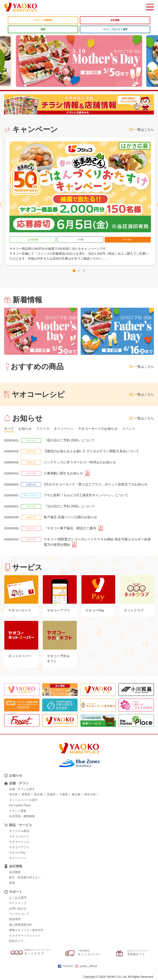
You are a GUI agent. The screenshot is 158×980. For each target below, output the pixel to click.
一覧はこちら (141, 130)
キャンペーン (18, 859)
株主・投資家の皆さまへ (25, 878)
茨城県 (51, 795)
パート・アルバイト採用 (115, 29)
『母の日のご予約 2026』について (69, 440)
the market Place (20, 806)
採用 (43, 29)
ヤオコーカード (19, 837)
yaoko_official (86, 967)
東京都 (76, 795)
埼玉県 (13, 795)
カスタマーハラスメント (25, 936)
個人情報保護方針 (21, 926)
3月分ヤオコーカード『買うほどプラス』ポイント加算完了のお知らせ (96, 484)
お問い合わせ (18, 909)
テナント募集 (18, 812)
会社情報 (115, 20)
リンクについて (19, 915)
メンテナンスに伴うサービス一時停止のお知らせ (80, 462)
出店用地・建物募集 (22, 817)
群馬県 (26, 795)
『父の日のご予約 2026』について (69, 506)
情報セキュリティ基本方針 (26, 931)
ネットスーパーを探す (23, 801)
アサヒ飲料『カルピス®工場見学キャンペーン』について (86, 495)
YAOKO (65, 967)
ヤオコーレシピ (19, 843)
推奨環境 (15, 920)
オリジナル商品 (19, 832)
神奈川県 (90, 795)
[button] (74, 271)
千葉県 (64, 795)
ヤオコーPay (17, 853)
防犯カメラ (16, 942)
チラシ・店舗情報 (43, 20)
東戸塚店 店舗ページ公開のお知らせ (70, 517)
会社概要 (15, 873)
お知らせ (16, 776)
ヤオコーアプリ (19, 848)
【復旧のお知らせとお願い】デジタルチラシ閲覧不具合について (91, 451)
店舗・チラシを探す (22, 790)
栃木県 (38, 795)
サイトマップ (18, 904)
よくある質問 (18, 898)
